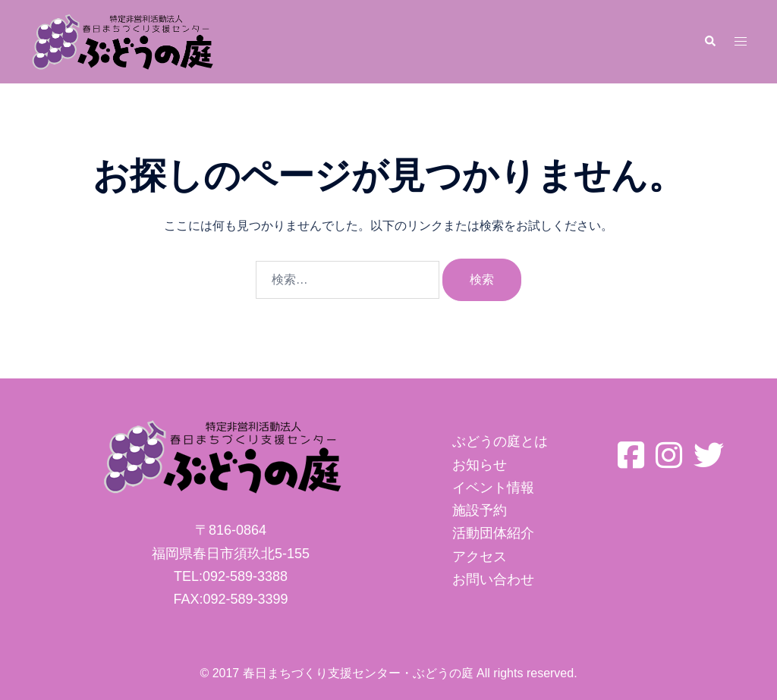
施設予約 (480, 510)
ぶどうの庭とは (500, 441)
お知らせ (480, 465)
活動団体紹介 (493, 533)
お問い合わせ (493, 579)
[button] (709, 42)
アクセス (480, 557)
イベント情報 (493, 488)
